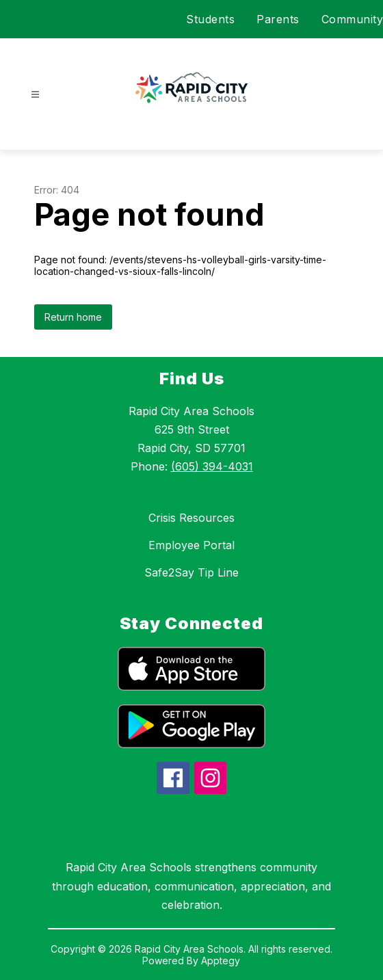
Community (353, 19)
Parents (278, 19)
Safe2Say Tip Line (191, 572)
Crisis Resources (191, 518)
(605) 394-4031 (212, 466)
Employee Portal (191, 545)
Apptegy (221, 961)
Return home (73, 317)
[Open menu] (35, 95)
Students (210, 19)
